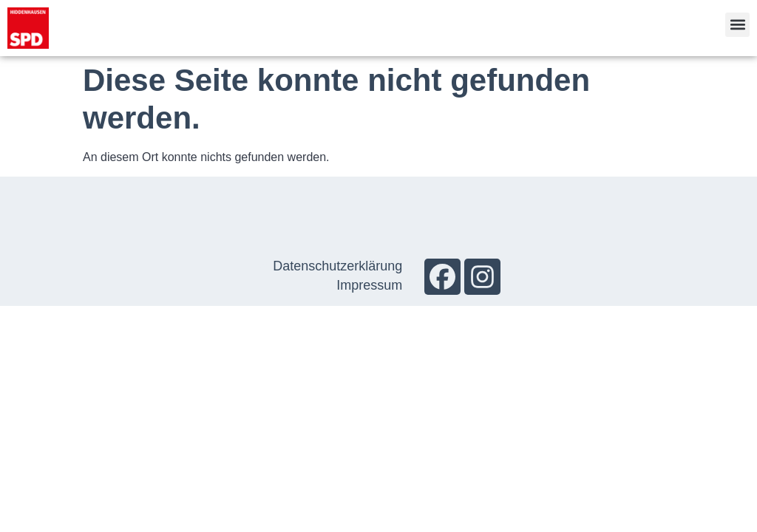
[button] (737, 25)
